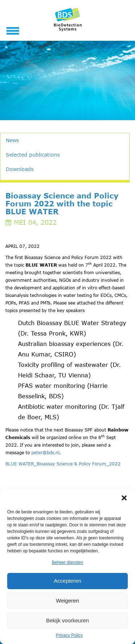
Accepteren (68, 581)
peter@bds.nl (45, 452)
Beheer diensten (67, 562)
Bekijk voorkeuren (67, 620)
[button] (124, 498)
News (12, 140)
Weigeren (68, 601)
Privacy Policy (69, 635)
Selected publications (33, 155)
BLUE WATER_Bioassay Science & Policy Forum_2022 (63, 464)
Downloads (20, 169)
